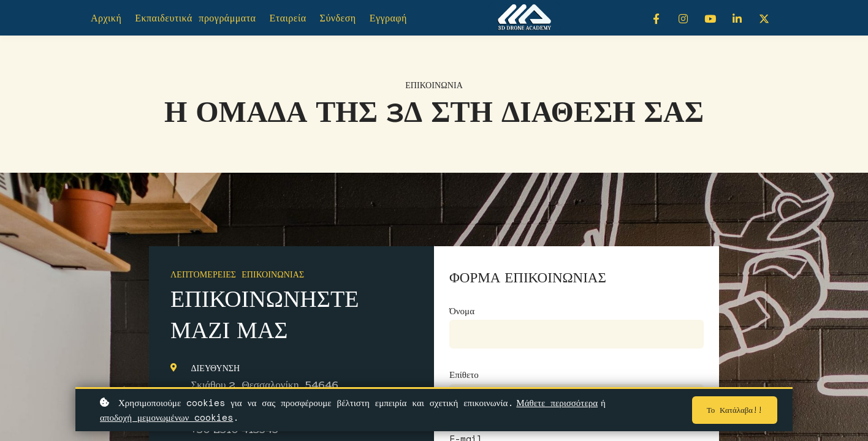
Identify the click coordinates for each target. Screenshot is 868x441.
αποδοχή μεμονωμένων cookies (166, 417)
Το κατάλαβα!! (732, 410)
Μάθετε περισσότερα (557, 402)
